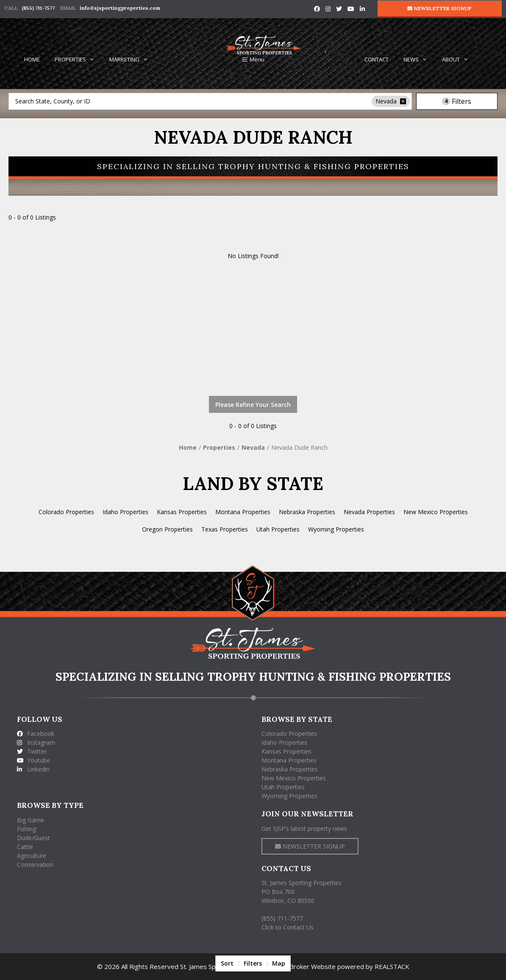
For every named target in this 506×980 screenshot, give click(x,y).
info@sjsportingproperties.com (120, 8)
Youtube (33, 760)
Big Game (31, 820)
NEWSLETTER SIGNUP (439, 8)
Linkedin (33, 769)
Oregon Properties (167, 529)
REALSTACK (392, 966)
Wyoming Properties (336, 529)
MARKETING (132, 59)
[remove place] (403, 101)
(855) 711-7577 (38, 8)
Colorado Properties (66, 512)
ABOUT (459, 59)
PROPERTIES (78, 59)
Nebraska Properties (307, 512)
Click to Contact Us (288, 927)
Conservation (35, 864)
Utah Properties (278, 529)
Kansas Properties (182, 512)
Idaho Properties (125, 512)
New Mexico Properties (436, 512)
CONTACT (377, 59)
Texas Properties (225, 529)
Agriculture (32, 856)
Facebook (36, 734)
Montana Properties (243, 512)
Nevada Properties (369, 512)
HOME (32, 59)
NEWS (419, 59)
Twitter (32, 751)
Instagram (36, 742)
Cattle (25, 847)
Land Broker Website (305, 966)
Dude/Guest (33, 838)
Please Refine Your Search (253, 405)
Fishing (26, 829)
